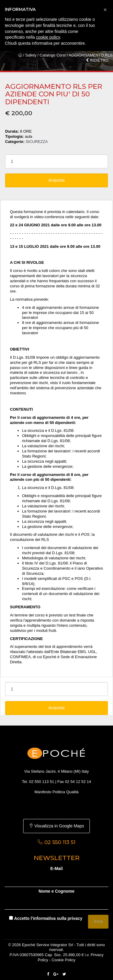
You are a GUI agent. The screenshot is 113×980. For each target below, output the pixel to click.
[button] (105, 10)
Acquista (57, 180)
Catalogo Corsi (53, 55)
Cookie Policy (63, 960)
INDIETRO (97, 60)
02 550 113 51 (42, 782)
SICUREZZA (37, 142)
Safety (31, 55)
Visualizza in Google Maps (56, 826)
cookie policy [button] (48, 37)
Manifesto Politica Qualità (56, 792)
